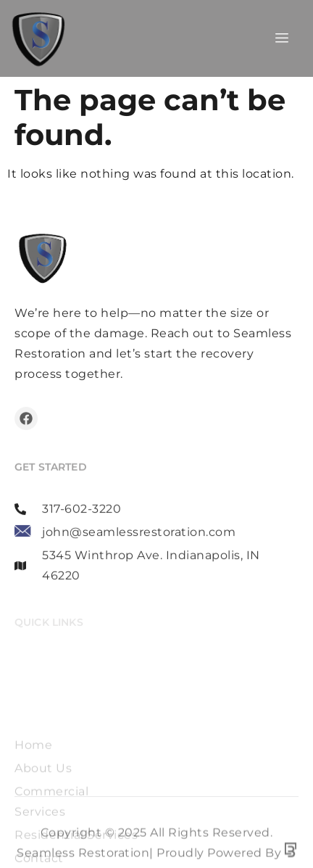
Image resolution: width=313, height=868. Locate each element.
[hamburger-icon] (282, 38)
